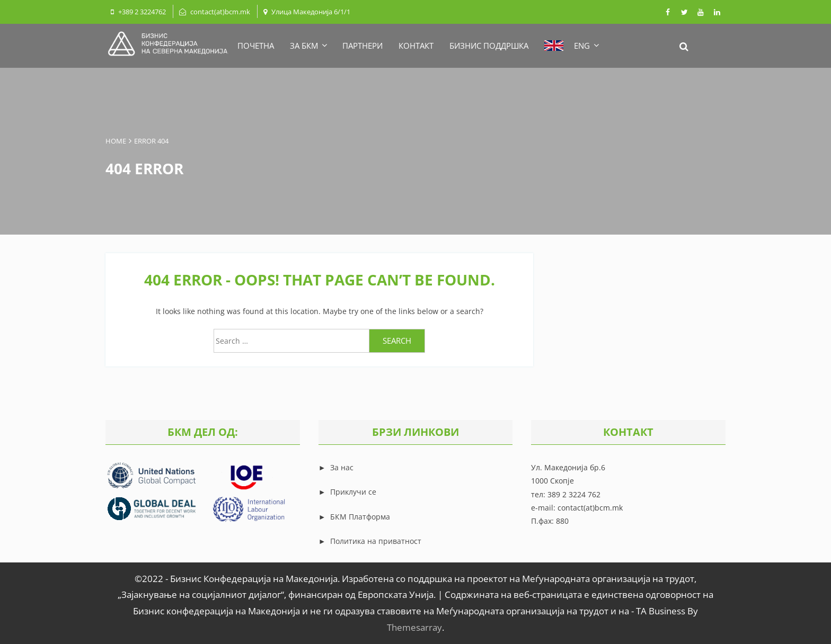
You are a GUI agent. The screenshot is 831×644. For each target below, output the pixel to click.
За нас (341, 467)
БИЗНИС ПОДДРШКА (489, 46)
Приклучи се (353, 492)
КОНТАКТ (416, 46)
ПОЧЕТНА (256, 46)
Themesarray (414, 627)
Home (116, 141)
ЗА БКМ (308, 46)
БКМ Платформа (360, 517)
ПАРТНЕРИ (363, 46)
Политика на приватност (376, 541)
